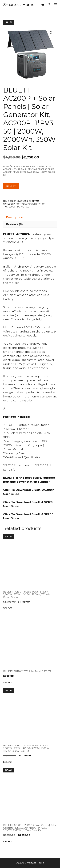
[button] (51, 33)
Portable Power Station (26, 166)
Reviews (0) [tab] (14, 224)
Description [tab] (15, 217)
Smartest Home (19, 4)
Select (11, 186)
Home (6, 166)
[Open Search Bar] (49, 4)
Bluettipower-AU (19, 207)
